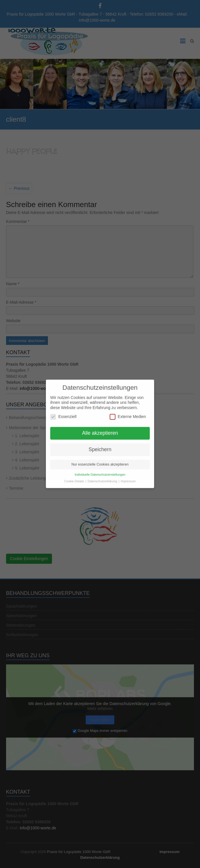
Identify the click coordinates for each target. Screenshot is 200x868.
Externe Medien (128, 414)
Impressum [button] (128, 478)
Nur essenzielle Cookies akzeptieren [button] (100, 461)
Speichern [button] (100, 446)
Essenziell (63, 414)
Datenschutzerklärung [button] (103, 478)
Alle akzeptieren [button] (100, 430)
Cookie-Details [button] (75, 478)
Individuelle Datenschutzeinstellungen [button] (100, 471)
